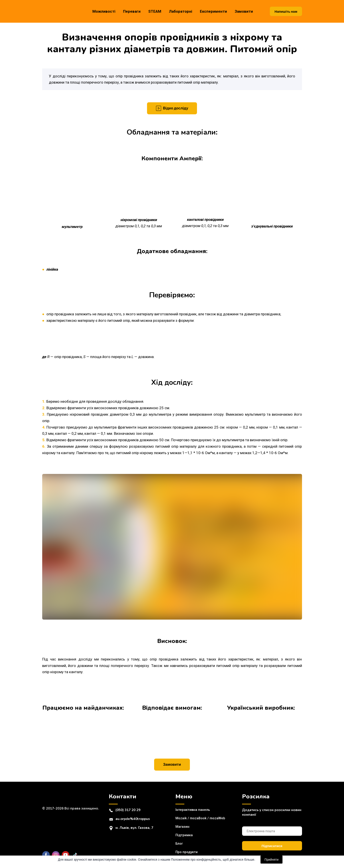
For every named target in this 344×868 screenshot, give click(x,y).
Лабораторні (181, 11)
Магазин (182, 827)
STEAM (155, 11)
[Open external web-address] (83, 728)
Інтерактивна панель (193, 810)
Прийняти (271, 860)
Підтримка (184, 835)
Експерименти (213, 11)
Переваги (132, 11)
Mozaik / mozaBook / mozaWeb (200, 818)
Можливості (104, 11)
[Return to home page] (60, 11)
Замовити (244, 11)
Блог (179, 844)
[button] (286, 11)
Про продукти (187, 852)
